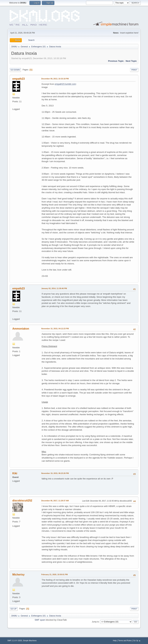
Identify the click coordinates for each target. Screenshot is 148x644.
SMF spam (40, 620)
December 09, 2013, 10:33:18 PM (55, 79)
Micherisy (19, 575)
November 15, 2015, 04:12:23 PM (55, 329)
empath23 (19, 79)
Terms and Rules (125, 641)
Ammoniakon (21, 329)
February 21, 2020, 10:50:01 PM (54, 574)
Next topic (131, 61)
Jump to (95, 622)
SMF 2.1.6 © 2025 (15, 641)
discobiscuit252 (22, 501)
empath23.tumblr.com (65, 84)
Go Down (15, 70)
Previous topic (116, 61)
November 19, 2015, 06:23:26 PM (55, 473)
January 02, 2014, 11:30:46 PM (54, 288)
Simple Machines (30, 641)
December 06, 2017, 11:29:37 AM (55, 501)
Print (134, 70)
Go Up (14, 609)
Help (115, 641)
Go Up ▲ (137, 641)
